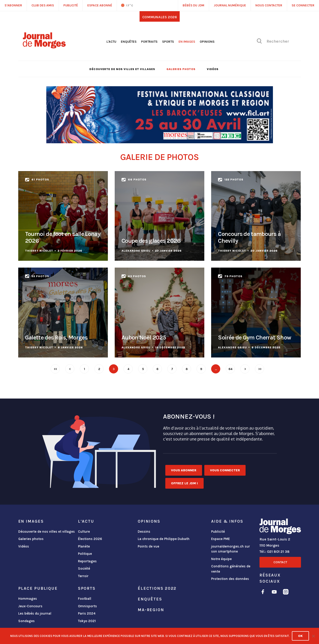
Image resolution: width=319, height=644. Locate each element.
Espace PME (220, 539)
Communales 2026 (160, 17)
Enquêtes (129, 42)
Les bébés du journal (35, 613)
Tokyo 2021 (87, 621)
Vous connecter (225, 470)
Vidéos (213, 69)
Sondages (26, 621)
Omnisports (87, 606)
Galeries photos (181, 69)
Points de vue (148, 546)
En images (187, 42)
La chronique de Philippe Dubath (164, 539)
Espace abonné (100, 5)
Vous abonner (184, 470)
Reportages (87, 561)
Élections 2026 (90, 539)
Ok (300, 636)
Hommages (28, 599)
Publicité (218, 532)
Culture (84, 532)
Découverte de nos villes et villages (122, 69)
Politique (85, 554)
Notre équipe (221, 559)
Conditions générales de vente (231, 569)
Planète (84, 546)
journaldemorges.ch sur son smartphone (231, 549)
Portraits (149, 42)
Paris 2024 (87, 613)
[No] (313, 636)
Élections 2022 (157, 588)
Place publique (38, 588)
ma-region (151, 610)
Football (85, 599)
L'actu (111, 42)
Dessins (144, 532)
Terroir (83, 576)
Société (84, 568)
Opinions (207, 42)
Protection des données (230, 579)
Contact (280, 562)
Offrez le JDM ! (184, 483)
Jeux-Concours (30, 606)
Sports (168, 42)
